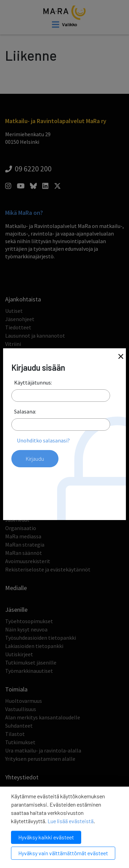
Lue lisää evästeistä (71, 821)
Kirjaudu (35, 459)
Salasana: (25, 411)
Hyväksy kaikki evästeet (46, 837)
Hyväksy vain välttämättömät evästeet (63, 853)
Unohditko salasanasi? (43, 440)
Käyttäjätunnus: (33, 382)
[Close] (121, 357)
